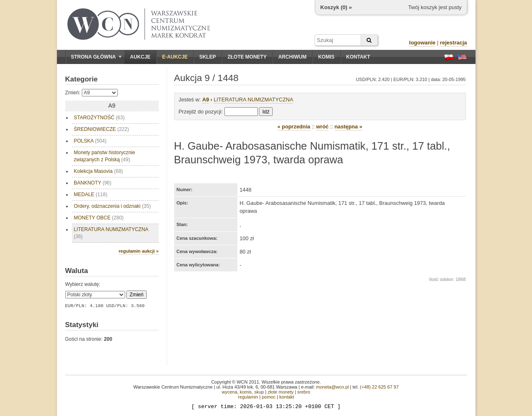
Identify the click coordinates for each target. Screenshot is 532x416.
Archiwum (292, 57)
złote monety (281, 392)
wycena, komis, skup (243, 392)
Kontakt (358, 57)
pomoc (269, 397)
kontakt (287, 397)
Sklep (207, 57)
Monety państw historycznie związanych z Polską (105, 156)
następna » (349, 127)
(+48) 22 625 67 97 (379, 387)
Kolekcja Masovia (99, 171)
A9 (205, 100)
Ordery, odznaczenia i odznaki (112, 206)
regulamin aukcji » (139, 251)
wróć (323, 127)
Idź (266, 112)
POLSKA (90, 141)
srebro (304, 392)
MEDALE (91, 194)
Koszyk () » (336, 7)
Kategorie (81, 79)
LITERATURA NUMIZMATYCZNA (111, 233)
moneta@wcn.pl (332, 387)
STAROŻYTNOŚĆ (99, 118)
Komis (326, 57)
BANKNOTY (93, 183)
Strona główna (96, 57)
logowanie (422, 43)
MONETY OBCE (99, 218)
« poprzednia (294, 127)
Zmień (137, 295)
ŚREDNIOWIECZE (102, 129)
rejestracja (453, 43)
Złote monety (247, 57)
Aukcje (140, 57)
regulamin (248, 397)
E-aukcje (175, 57)
